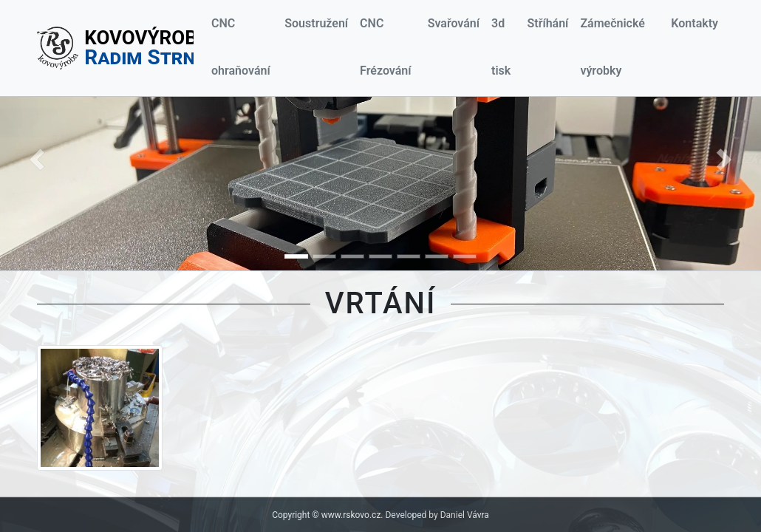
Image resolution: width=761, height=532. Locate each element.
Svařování (454, 23)
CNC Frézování (385, 47)
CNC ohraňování (241, 47)
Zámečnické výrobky (612, 47)
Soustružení (316, 23)
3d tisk (501, 47)
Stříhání (547, 23)
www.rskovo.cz (351, 515)
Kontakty (695, 23)
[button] (37, 160)
